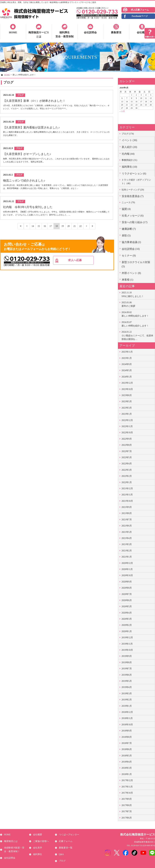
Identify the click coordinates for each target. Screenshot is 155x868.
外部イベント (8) (131, 273)
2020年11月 (127, 569)
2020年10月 (127, 575)
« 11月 (122, 111)
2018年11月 (127, 718)
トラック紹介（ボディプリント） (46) (136, 182)
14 (33, 229)
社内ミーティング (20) (133, 190)
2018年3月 (127, 768)
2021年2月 (127, 551)
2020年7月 (127, 594)
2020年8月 (127, 588)
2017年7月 (127, 811)
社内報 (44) (128, 154)
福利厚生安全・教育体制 (65, 35)
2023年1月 (127, 414)
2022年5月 (127, 457)
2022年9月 (127, 439)
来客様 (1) (127, 280)
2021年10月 (127, 501)
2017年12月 (127, 780)
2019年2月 (127, 700)
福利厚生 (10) (129, 167)
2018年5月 (127, 756)
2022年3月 (127, 470)
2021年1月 (127, 557)
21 (74, 229)
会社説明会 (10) (131, 249)
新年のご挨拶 (137, 304)
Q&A (61, 850)
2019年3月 (127, 694)
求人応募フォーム (140, 10)
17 (51, 229)
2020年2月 (127, 625)
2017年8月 (127, 805)
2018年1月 (127, 774)
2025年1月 (127, 358)
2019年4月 (127, 687)
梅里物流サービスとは (39, 35)
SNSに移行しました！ (137, 294)
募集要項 (116, 32)
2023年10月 (127, 389)
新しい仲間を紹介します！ (137, 314)
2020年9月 (127, 582)
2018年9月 (127, 731)
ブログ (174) (128, 134)
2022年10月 (127, 433)
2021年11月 (127, 495)
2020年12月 (127, 563)
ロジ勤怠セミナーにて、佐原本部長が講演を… (137, 335)
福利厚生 (37, 850)
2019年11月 (127, 644)
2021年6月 (127, 526)
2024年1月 (127, 377)
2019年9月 (127, 656)
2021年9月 (127, 507)
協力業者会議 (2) (131, 242)
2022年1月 (127, 482)
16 (45, 229)
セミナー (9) (129, 256)
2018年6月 (127, 749)
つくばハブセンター (68, 834)
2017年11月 (127, 787)
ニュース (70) (128, 202)
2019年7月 (127, 669)
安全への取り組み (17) (135, 222)
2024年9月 (127, 364)
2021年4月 (127, 538)
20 (68, 229)
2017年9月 (127, 799)
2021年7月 (127, 520)
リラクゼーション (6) (134, 174)
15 (39, 229)
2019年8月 (127, 662)
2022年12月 (127, 420)
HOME (13, 32)
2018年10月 (127, 725)
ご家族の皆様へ (40, 839)
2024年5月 (127, 370)
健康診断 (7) (129, 229)
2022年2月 (127, 476)
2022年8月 (127, 445)
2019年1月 (127, 706)
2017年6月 (127, 818)
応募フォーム (65, 839)
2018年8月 (127, 737)
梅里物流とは (10, 839)
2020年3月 (127, 619)
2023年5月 (127, 401)
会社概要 (142, 32)
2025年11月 (127, 352)
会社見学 (37, 844)
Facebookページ (140, 16)
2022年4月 (127, 464)
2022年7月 (127, 451)
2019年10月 (127, 650)
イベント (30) (129, 140)
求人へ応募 (82, 264)
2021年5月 (127, 532)
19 (62, 229)
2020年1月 (127, 631)
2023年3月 (127, 408)
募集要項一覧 (65, 844)
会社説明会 (90, 32)
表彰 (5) (126, 235)
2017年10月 (127, 793)
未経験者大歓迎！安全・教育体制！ (16, 846)
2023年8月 (127, 395)
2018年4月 (127, 762)
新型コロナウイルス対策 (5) (136, 264)
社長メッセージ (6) (133, 216)
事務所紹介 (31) (129, 160)
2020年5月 (127, 606)
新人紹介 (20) (129, 147)
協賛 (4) (126, 209)
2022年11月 (127, 426)
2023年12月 (127, 383)
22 (80, 229)
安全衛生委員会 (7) (133, 196)
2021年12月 (127, 489)
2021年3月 (127, 544)
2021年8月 (127, 513)
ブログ (62, 855)
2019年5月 (127, 681)
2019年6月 (127, 675)
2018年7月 (127, 743)
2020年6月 (127, 600)
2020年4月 (127, 613)
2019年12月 (127, 638)
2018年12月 (127, 712)
